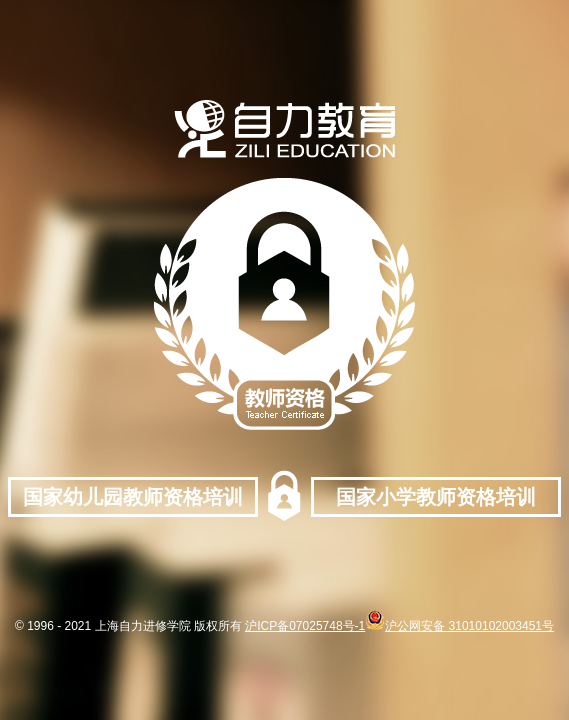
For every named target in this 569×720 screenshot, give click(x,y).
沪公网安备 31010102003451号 (459, 626)
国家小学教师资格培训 (436, 497)
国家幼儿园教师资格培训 (133, 497)
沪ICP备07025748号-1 (305, 626)
